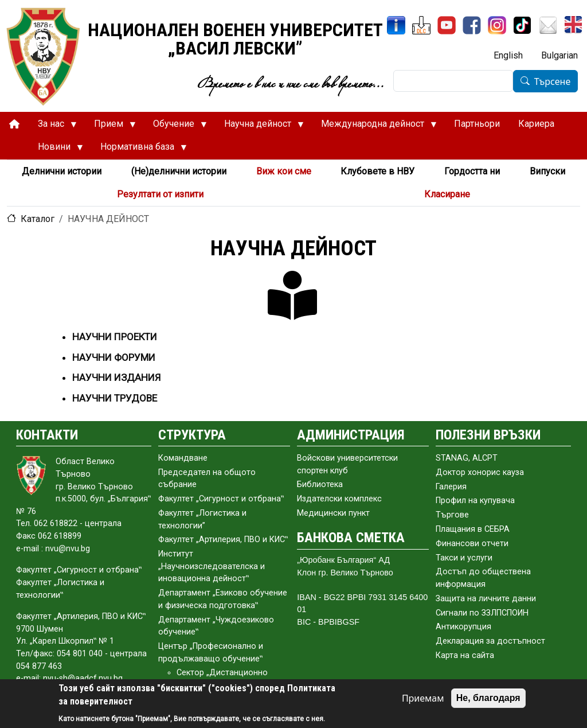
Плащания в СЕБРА (473, 529)
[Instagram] (497, 25)
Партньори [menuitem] (477, 124)
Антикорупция (463, 627)
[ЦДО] (421, 25)
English (508, 55)
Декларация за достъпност (490, 641)
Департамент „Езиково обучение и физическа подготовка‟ (223, 599)
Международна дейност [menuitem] (374, 127)
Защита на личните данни (486, 599)
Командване (183, 458)
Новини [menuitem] (56, 150)
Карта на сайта (465, 655)
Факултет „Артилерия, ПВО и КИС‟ (223, 540)
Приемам (423, 698)
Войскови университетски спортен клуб (347, 464)
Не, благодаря (488, 698)
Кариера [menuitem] (536, 124)
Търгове (452, 515)
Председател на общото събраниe (207, 479)
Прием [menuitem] (110, 127)
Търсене (553, 81)
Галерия (451, 487)
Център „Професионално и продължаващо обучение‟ (211, 653)
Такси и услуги (464, 558)
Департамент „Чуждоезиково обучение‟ (216, 626)
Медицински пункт (333, 513)
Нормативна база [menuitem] (139, 150)
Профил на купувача (475, 501)
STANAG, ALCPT (467, 458)
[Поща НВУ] (548, 25)
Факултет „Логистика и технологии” (202, 519)
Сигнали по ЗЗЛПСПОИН (482, 613)
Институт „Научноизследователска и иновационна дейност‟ (212, 566)
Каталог (38, 219)
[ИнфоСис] (396, 25)
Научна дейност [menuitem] (259, 127)
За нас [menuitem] (53, 127)
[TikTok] (522, 25)
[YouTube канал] (447, 25)
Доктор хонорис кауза (480, 472)
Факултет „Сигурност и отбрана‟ (221, 499)
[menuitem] (14, 124)
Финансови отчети (472, 544)
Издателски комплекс (339, 499)
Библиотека (320, 484)
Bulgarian (559, 55)
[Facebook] (472, 25)
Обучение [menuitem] (175, 127)
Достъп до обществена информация (483, 578)
